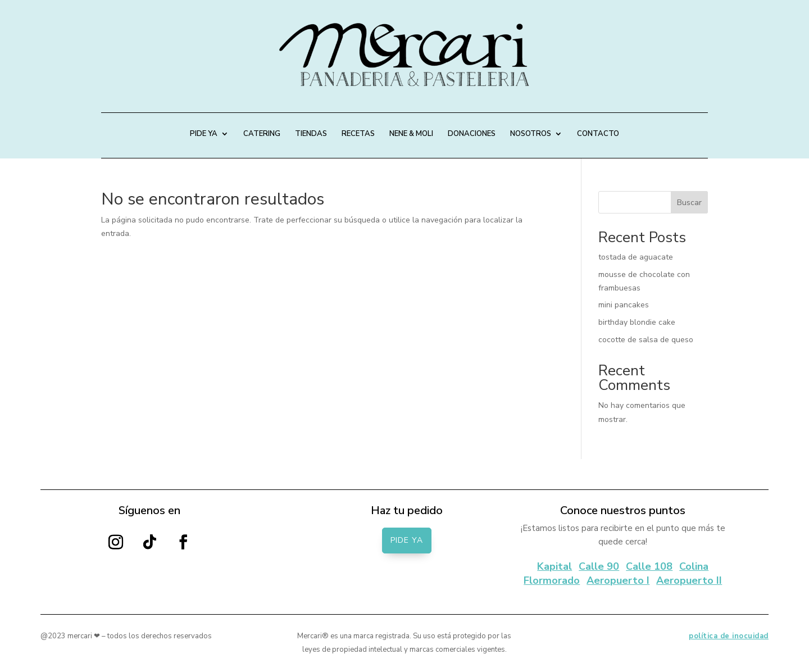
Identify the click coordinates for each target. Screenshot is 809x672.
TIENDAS (311, 134)
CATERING (262, 134)
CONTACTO (598, 134)
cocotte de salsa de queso (646, 340)
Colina (694, 566)
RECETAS (358, 134)
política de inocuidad (729, 636)
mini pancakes (624, 305)
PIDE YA (204, 134)
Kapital (555, 566)
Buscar (689, 203)
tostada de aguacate (636, 257)
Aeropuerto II (689, 580)
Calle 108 (649, 566)
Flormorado (552, 580)
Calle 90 (599, 566)
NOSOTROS (531, 134)
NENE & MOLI (411, 134)
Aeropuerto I (618, 580)
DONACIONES (472, 134)
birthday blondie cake (637, 322)
